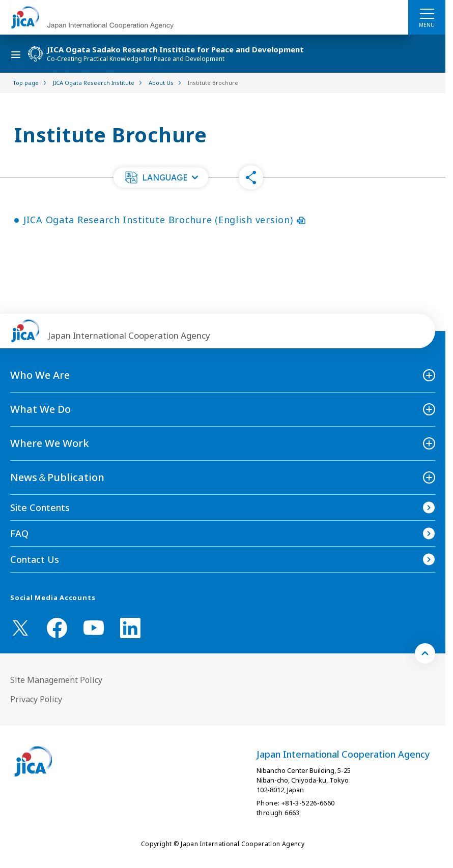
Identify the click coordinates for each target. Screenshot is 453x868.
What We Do (40, 409)
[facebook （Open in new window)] (57, 628)
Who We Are (40, 375)
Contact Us (35, 559)
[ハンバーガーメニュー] (427, 13)
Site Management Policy (56, 680)
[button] (161, 177)
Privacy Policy (36, 699)
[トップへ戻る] (425, 653)
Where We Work (50, 443)
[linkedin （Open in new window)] (130, 628)
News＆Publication (57, 477)
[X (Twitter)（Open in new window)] (20, 628)
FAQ (19, 533)
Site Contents (40, 507)
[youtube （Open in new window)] (94, 628)
